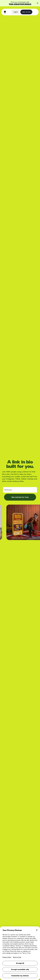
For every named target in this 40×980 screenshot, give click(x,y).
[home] (5, 12)
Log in (16, 12)
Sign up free (26, 12)
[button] (35, 12)
